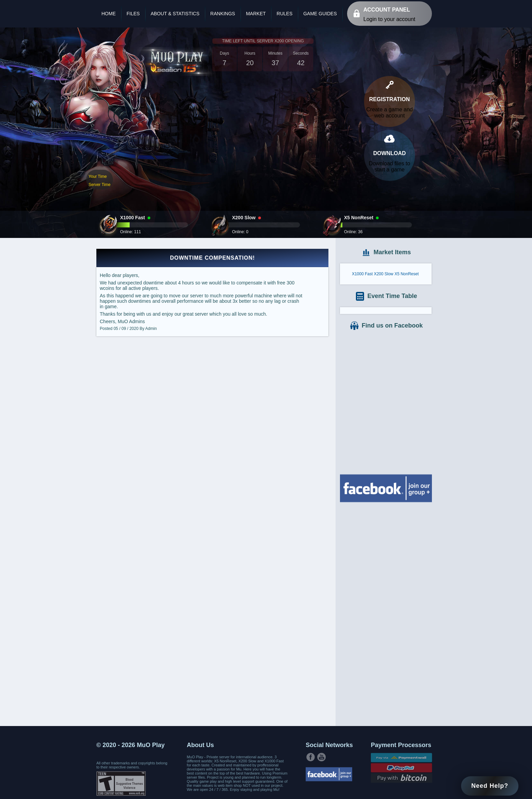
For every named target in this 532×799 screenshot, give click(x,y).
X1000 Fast (362, 274)
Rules (284, 14)
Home (109, 14)
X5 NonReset (407, 274)
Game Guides (320, 14)
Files (133, 14)
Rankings (223, 14)
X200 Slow (384, 274)
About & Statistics (175, 14)
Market (256, 14)
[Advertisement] (386, 613)
